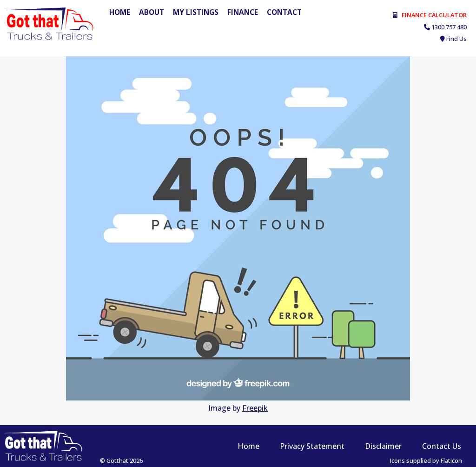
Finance (243, 12)
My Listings (196, 12)
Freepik (255, 408)
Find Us (456, 39)
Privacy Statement (312, 446)
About (152, 12)
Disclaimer (383, 446)
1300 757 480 (449, 27)
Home (120, 12)
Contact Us (442, 446)
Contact (284, 12)
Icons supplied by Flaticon (426, 460)
